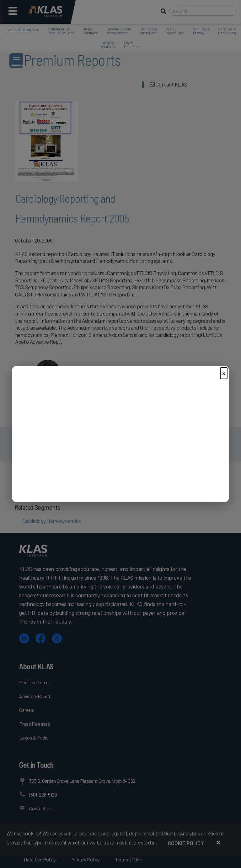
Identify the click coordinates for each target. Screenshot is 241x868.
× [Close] (224, 373)
